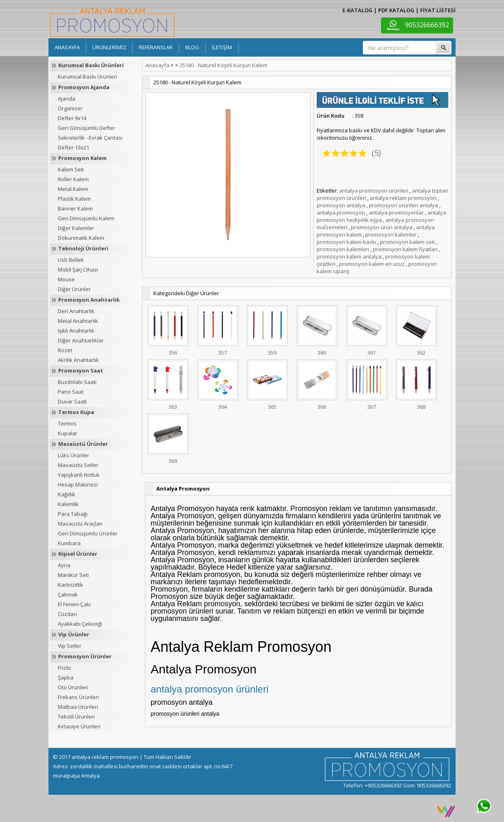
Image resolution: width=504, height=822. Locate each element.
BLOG (192, 47)
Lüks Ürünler (73, 455)
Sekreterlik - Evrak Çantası (90, 138)
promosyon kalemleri (343, 249)
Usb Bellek (71, 260)
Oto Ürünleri (73, 687)
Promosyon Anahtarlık (89, 300)
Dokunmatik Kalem (81, 238)
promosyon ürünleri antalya (403, 205)
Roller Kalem (73, 179)
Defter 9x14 (72, 118)
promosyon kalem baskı (346, 242)
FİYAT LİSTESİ (438, 10)
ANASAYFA (67, 47)
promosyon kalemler (391, 235)
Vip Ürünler (74, 634)
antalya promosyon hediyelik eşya (381, 216)
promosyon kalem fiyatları (405, 249)
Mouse (66, 279)
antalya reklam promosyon (403, 198)
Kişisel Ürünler (78, 554)
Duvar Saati (72, 401)
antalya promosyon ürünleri (374, 191)
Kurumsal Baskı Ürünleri (91, 65)
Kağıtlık (67, 494)
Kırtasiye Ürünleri (79, 726)
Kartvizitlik (70, 585)
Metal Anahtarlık (78, 321)
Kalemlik (68, 504)
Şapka (66, 677)
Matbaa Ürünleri (78, 707)
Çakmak (68, 594)
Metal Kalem (73, 189)
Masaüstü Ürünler (83, 444)
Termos (67, 423)
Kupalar (68, 433)
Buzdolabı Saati (77, 382)
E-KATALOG (357, 10)
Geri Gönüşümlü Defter (87, 128)
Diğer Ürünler (74, 289)
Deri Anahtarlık (76, 311)
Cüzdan (67, 614)
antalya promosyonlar (396, 213)
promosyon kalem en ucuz (372, 264)
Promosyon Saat (81, 370)
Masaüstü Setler (78, 465)
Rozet (65, 350)
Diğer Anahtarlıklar (81, 340)
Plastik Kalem (74, 199)
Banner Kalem (75, 208)
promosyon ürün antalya (382, 227)
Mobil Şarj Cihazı (78, 270)
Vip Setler (70, 646)
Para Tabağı (73, 514)
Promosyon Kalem (82, 158)
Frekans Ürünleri (78, 697)
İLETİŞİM (222, 47)
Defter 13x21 (73, 147)
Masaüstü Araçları (80, 524)
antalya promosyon (341, 213)
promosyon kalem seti (407, 242)
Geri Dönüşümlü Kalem (86, 218)
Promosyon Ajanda (84, 87)
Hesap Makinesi (78, 484)
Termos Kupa (76, 412)
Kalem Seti (71, 169)
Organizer (70, 108)
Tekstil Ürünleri (76, 717)
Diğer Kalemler (76, 228)
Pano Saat (71, 392)
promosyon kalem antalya (349, 256)
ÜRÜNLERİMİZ (109, 47)
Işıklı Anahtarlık (76, 331)
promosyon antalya (341, 205)
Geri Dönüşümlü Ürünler (88, 533)
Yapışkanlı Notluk (79, 475)
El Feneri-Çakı (74, 604)
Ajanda (67, 99)
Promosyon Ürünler (85, 656)
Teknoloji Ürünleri (83, 248)
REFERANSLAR (156, 47)
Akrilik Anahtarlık (78, 360)
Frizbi (64, 668)
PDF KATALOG (396, 10)
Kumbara (69, 543)
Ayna (64, 565)
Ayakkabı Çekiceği (80, 624)
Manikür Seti (73, 575)
